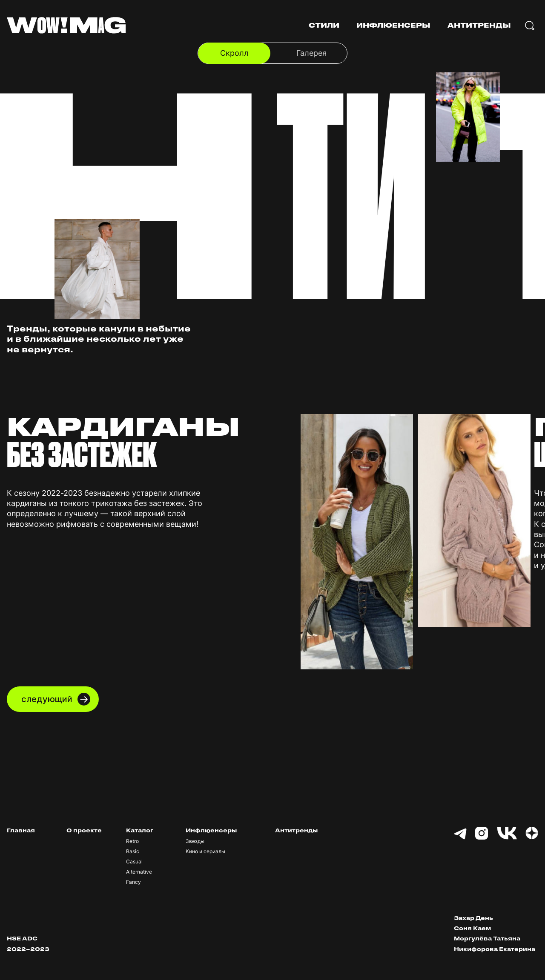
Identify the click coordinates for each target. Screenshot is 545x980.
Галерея (311, 53)
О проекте (84, 830)
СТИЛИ (324, 26)
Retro (132, 841)
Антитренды (296, 830)
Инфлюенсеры (211, 830)
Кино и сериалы (205, 851)
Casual (134, 862)
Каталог (140, 830)
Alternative (139, 872)
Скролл (234, 53)
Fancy (133, 882)
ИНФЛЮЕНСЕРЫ (393, 26)
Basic (133, 851)
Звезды (195, 841)
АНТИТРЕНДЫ (479, 26)
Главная (21, 830)
